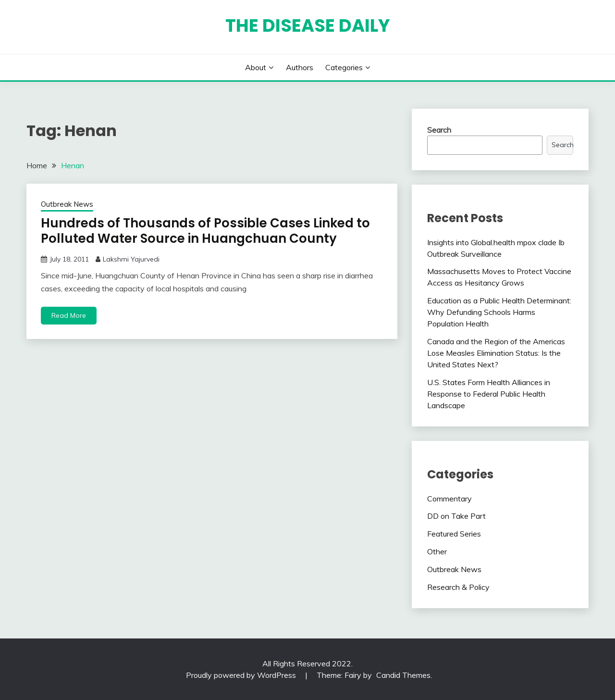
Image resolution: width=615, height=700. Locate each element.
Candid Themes (403, 675)
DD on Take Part (456, 516)
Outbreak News (67, 204)
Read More (69, 315)
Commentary (449, 499)
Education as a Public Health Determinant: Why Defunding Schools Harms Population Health (499, 312)
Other (437, 551)
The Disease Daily (308, 25)
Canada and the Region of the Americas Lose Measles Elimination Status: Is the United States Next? (496, 353)
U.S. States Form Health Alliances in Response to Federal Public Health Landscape (489, 394)
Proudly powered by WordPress (242, 675)
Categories (344, 67)
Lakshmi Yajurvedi (131, 259)
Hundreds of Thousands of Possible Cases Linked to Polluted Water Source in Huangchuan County (205, 231)
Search (439, 130)
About (256, 67)
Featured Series (454, 534)
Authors (300, 67)
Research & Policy (458, 587)
